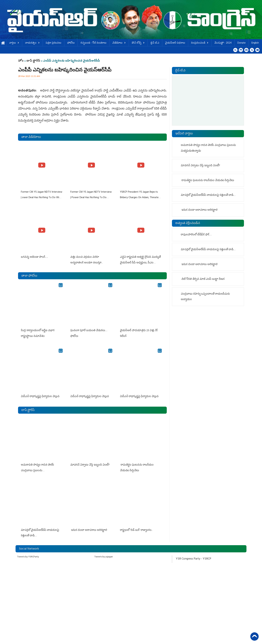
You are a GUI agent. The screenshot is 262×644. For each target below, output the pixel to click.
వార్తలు (14, 43)
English (255, 43)
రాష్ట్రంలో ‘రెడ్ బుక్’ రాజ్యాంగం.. (137, 530)
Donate (242, 43)
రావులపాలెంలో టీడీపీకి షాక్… (196, 235)
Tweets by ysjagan (104, 556)
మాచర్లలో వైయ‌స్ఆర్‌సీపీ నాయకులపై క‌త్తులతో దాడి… (208, 195)
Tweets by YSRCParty (28, 556)
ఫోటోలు (71, 43)
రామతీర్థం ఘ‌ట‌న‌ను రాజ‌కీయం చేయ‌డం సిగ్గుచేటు (208, 181)
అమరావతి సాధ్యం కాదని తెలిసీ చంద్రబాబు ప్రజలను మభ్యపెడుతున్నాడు (37, 470)
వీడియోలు (119, 43)
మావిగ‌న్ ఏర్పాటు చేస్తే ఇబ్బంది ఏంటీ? (90, 465)
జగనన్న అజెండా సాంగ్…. (34, 257)
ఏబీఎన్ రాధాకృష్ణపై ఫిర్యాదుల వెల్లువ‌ (40, 396)
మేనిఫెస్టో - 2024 (223, 43)
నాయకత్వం (32, 43)
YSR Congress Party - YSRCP (193, 558)
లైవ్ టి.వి (155, 43)
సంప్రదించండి (200, 43)
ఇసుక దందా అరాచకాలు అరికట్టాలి (89, 530)
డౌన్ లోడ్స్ (138, 43)
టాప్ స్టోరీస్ (34, 61)
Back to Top (254, 636)
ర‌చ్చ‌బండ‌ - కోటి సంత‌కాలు (93, 43)
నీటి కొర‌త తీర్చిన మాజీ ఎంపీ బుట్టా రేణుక (203, 279)
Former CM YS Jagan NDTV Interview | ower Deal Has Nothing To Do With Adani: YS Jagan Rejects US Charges (41, 198)
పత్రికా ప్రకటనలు (53, 43)
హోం (21, 61)
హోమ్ (3, 43)
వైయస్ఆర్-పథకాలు (175, 43)
